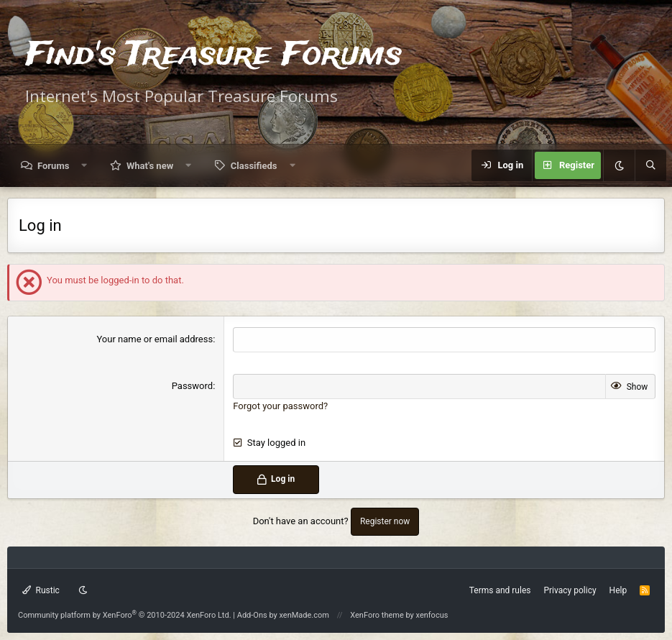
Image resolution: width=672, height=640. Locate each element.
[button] (84, 166)
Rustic (41, 590)
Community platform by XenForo (125, 615)
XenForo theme (377, 615)
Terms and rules (500, 590)
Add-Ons (252, 615)
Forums (53, 166)
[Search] (650, 165)
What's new (150, 166)
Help (618, 590)
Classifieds (254, 166)
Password (192, 386)
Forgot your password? (280, 406)
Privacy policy (570, 590)
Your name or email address (155, 339)
